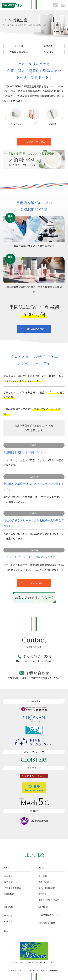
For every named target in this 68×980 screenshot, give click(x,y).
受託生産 (8, 876)
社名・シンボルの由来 (49, 900)
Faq (6, 931)
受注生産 (19, 46)
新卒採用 (8, 915)
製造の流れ (49, 46)
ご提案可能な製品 (19, 52)
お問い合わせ (38, 673)
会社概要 (43, 876)
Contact (43, 907)
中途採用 (8, 921)
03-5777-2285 (37, 656)
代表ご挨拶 (44, 882)
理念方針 (43, 894)
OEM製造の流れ (36, 329)
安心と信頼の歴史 (47, 888)
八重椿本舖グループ (48, 915)
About (42, 867)
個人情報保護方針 (47, 923)
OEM (7, 867)
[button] (6, 120)
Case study (49, 52)
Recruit (9, 907)
